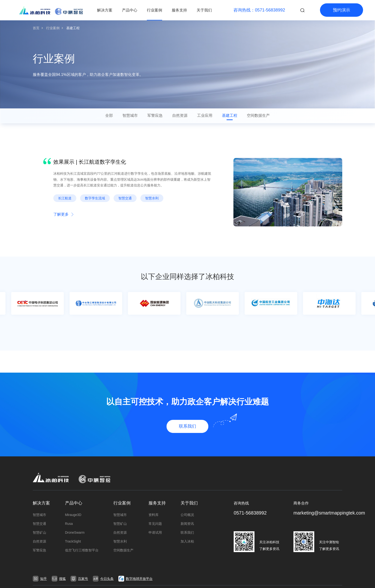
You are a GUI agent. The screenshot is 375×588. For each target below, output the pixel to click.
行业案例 (154, 10)
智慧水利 (120, 541)
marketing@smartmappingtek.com (330, 513)
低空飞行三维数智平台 (82, 550)
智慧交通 (39, 524)
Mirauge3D (73, 515)
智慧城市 (39, 515)
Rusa (69, 524)
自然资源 (39, 541)
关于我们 (204, 10)
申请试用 (155, 532)
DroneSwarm (75, 532)
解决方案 (105, 10)
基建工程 (73, 28)
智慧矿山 (39, 532)
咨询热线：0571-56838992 (259, 10)
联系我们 (187, 532)
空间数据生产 (123, 550)
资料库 (154, 515)
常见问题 (155, 524)
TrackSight (73, 541)
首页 (36, 28)
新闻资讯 (187, 524)
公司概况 (187, 515)
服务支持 (179, 10)
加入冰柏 (187, 541)
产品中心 (130, 10)
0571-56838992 (250, 513)
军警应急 (39, 550)
